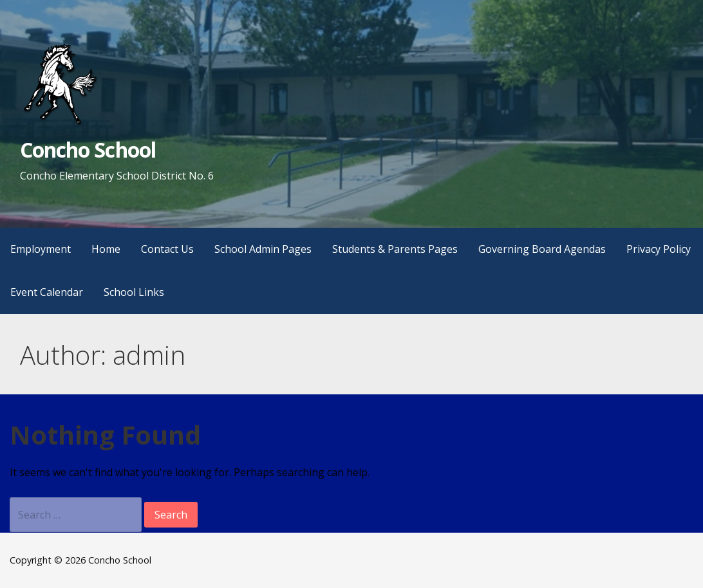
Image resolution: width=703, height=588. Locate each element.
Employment (41, 249)
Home (106, 249)
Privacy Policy (659, 249)
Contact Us (167, 249)
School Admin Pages (263, 249)
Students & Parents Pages (395, 249)
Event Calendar (47, 292)
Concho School (88, 150)
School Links (134, 292)
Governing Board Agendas (542, 249)
